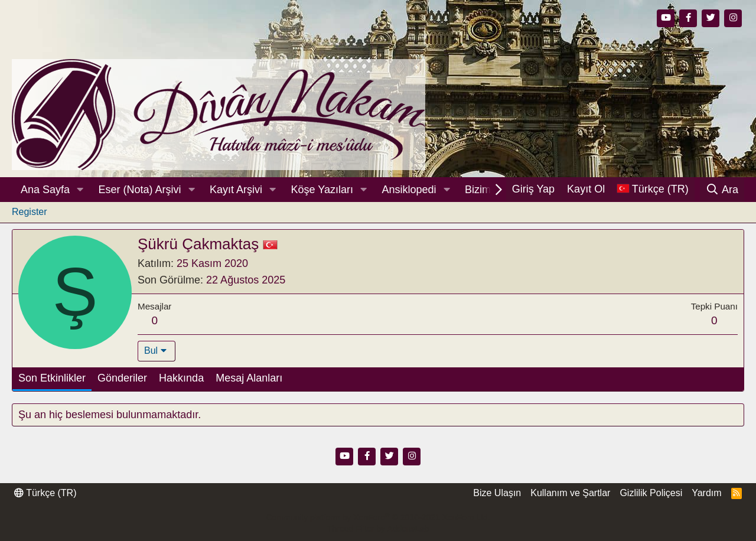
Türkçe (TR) (45, 493)
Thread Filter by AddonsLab (378, 529)
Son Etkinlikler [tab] (52, 378)
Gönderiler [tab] (122, 378)
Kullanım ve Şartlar (570, 493)
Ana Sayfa (45, 190)
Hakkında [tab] (181, 378)
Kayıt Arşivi (236, 190)
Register (30, 212)
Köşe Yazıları (322, 190)
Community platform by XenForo (378, 517)
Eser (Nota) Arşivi (140, 190)
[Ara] (722, 190)
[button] (80, 190)
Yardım (706, 493)
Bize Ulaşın (497, 493)
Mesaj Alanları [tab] (249, 378)
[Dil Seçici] (653, 189)
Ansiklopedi (409, 190)
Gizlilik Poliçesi (651, 493)
